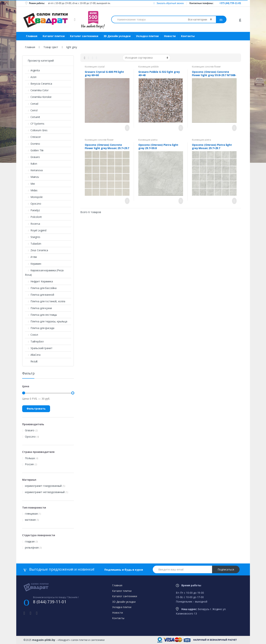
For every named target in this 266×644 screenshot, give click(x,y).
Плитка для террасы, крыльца (46, 321)
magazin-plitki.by (44, 640)
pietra (154, 140)
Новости (170, 36)
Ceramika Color (37, 90)
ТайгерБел (34, 341)
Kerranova (34, 170)
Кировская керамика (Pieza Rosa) (44, 273)
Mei (30, 184)
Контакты (188, 36)
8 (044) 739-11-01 (50, 602)
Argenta (32, 70)
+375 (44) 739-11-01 (230, 3)
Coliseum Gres (36, 130)
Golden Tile (34, 150)
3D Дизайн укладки (117, 36)
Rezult (31, 361)
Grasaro (32, 157)
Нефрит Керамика (39, 281)
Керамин (33, 264)
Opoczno (33, 204)
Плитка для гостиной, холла (45, 301)
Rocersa (33, 224)
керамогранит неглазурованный (45, 492)
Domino (33, 144)
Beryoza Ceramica (39, 84)
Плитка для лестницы (41, 315)
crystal (101, 67)
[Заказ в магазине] (146, 58)
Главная (32, 36)
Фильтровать (36, 409)
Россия (29, 464)
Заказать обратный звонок (169, 3)
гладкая (30, 541)
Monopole (34, 197)
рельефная (32, 548)
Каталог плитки (54, 36)
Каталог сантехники (84, 36)
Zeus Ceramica (36, 250)
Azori (31, 77)
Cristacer (33, 137)
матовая (30, 520)
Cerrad (32, 104)
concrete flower (213, 67)
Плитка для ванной (39, 295)
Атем (31, 257)
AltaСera (33, 355)
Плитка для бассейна (41, 288)
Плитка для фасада (40, 328)
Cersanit (33, 117)
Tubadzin (33, 244)
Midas (31, 190)
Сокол (31, 335)
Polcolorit (33, 217)
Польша (30, 458)
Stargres (33, 237)
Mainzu (32, 177)
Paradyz (32, 210)
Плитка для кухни (38, 308)
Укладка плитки (147, 36)
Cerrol (31, 110)
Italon (31, 164)
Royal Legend (36, 230)
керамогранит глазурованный (43, 486)
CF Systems (35, 124)
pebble (155, 67)
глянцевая (31, 514)
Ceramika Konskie (38, 97)
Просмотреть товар (126, 128)
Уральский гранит (39, 348)
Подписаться (226, 569)
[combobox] (147, 19)
